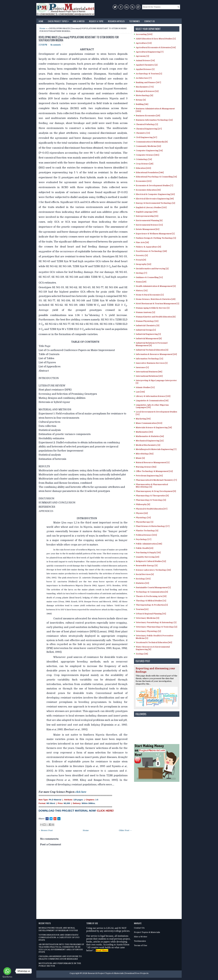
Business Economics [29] (148, 116)
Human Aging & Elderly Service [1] (153, 308)
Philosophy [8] (143, 504)
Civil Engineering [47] (146, 137)
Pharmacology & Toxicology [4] (151, 500)
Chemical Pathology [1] (147, 124)
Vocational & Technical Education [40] (154, 642)
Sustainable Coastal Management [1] (153, 587)
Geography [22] (143, 264)
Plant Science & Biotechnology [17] (153, 526)
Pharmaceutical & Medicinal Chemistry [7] (156, 480)
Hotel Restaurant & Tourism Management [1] (157, 304)
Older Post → (125, 830)
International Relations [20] (149, 376)
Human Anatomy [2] (145, 312)
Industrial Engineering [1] (148, 334)
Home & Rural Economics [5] (150, 295)
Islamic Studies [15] (145, 387)
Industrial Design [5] (146, 330)
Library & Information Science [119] (153, 396)
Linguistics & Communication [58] (152, 401)
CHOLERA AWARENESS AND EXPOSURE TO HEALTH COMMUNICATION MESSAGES (60, 958)
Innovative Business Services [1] (152, 363)
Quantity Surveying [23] (147, 557)
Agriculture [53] (144, 43)
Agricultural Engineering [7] (150, 52)
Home (41, 21)
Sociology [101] (143, 579)
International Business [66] (149, 372)
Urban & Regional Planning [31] (151, 614)
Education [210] (143, 168)
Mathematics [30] (144, 432)
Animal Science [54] (145, 60)
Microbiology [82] (145, 454)
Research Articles (116, 21)
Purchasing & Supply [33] (148, 553)
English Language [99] (147, 212)
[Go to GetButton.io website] (7, 977)
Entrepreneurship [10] (147, 216)
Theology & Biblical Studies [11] (151, 601)
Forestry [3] (142, 255)
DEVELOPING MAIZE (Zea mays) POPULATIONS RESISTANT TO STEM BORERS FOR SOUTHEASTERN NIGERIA (79, 39)
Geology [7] (141, 273)
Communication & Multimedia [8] (152, 142)
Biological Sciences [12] (147, 91)
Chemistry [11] (143, 133)
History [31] (142, 291)
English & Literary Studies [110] (151, 207)
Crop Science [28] (145, 164)
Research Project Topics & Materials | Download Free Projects (118, 973)
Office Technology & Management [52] (154, 471)
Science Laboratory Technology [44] (153, 570)
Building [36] (142, 104)
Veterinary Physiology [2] (148, 631)
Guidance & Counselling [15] (149, 277)
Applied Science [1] (145, 69)
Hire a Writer (79, 21)
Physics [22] (142, 513)
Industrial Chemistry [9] (148, 325)
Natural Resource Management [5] (153, 462)
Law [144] (140, 392)
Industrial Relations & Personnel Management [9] (152, 344)
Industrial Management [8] (149, 338)
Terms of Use (141, 945)
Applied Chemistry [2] (147, 65)
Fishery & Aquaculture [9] (148, 247)
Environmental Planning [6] (149, 220)
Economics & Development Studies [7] (154, 185)
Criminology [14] (144, 159)
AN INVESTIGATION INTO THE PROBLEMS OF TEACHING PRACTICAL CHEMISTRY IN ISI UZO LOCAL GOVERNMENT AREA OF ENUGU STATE (61, 948)
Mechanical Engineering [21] (150, 441)
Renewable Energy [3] (147, 566)
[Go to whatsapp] (7, 971)
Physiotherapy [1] (145, 522)
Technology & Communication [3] (152, 592)
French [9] (141, 260)
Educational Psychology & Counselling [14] (156, 177)
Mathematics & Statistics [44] (150, 436)
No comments (56, 45)
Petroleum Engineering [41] (149, 476)
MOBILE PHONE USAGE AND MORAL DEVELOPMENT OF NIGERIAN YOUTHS (58, 929)
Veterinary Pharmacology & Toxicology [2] (156, 627)
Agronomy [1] (142, 56)
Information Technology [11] (149, 359)
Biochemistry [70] (145, 87)
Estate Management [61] (148, 229)
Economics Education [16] (148, 190)
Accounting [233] (144, 34)
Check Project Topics (59, 21)
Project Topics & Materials (147, 932)
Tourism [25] (142, 609)
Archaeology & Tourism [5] (149, 74)
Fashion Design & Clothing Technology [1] (156, 238)
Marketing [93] (143, 419)
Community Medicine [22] (148, 146)
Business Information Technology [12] (154, 120)
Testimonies (134, 21)
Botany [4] (141, 100)
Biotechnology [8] (144, 95)
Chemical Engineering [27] (149, 129)
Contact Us (149, 21)
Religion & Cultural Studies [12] (151, 561)
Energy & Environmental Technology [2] (155, 203)
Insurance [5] (142, 367)
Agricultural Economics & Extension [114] (156, 47)
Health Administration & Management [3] (156, 286)
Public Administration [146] (149, 544)
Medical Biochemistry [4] (148, 445)
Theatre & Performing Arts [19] (151, 596)
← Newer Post (46, 830)
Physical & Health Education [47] (152, 509)
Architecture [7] (144, 78)
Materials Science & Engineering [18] (154, 427)
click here (81, 792)
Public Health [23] (145, 548)
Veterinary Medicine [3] (147, 618)
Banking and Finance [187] (148, 82)
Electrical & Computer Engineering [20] (155, 194)
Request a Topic (96, 21)
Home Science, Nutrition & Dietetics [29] (156, 299)
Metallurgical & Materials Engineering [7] (156, 449)
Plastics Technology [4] (147, 531)
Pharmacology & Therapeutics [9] (152, 496)
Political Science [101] (146, 535)
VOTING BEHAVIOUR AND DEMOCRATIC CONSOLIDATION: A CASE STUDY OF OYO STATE (59, 937)
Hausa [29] (141, 282)
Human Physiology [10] (147, 321)
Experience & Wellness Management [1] (155, 234)
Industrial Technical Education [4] (152, 350)
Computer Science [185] (147, 155)
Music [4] (140, 458)
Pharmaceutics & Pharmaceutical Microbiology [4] (152, 486)
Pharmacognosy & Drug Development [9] (156, 491)
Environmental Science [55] (149, 225)
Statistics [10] (142, 583)
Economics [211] (144, 181)
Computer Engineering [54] (149, 151)
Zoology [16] (142, 654)
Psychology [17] (144, 539)
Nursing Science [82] (146, 467)
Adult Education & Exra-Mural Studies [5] (156, 39)
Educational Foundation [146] (150, 172)
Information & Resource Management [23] (156, 354)
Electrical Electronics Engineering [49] (155, 199)
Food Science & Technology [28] (151, 251)
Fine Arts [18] (142, 242)
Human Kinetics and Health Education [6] (156, 317)
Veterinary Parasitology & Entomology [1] (156, 622)
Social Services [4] (145, 574)
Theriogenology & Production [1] (152, 605)
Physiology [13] (143, 518)
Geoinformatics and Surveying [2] (152, 269)
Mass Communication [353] (149, 423)
